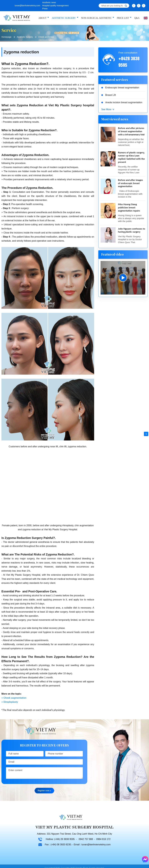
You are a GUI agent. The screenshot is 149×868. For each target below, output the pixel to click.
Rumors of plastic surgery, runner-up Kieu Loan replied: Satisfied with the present (131, 158)
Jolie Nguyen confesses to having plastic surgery (132, 231)
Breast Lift (111, 95)
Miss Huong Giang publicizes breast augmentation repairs (129, 208)
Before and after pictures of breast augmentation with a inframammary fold (131, 132)
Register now (44, 791)
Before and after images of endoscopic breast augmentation (130, 184)
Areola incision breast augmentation (124, 103)
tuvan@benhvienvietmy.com (27, 6)
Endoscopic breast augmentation (122, 88)
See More (106, 110)
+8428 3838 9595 (129, 61)
